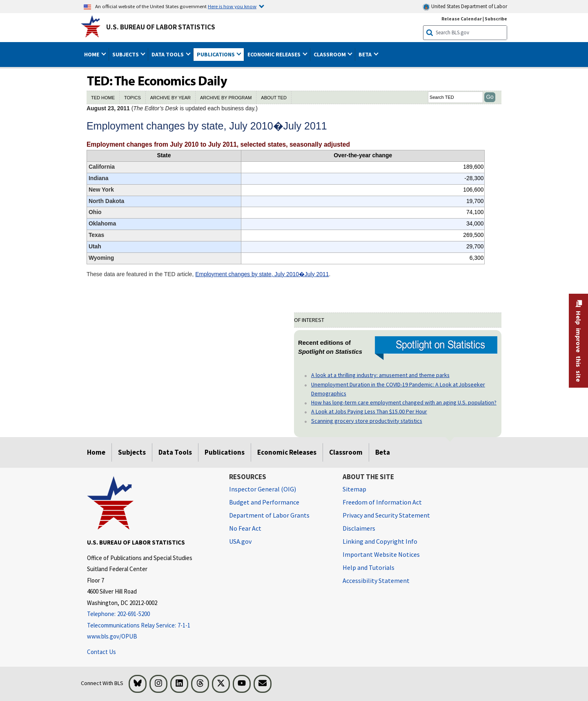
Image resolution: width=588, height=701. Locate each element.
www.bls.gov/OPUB (112, 636)
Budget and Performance (264, 502)
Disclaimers (359, 528)
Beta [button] (366, 54)
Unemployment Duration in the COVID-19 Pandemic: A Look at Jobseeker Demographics (398, 389)
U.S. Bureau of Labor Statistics (161, 27)
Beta (383, 452)
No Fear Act (245, 528)
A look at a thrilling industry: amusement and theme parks (380, 375)
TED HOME (103, 98)
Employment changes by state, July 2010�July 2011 (262, 274)
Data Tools (175, 452)
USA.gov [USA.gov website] (240, 541)
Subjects (132, 452)
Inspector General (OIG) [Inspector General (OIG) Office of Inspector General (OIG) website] (263, 489)
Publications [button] (216, 54)
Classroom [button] (330, 54)
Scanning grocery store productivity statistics (367, 421)
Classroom (346, 452)
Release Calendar (462, 19)
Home (96, 452)
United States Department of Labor (465, 7)
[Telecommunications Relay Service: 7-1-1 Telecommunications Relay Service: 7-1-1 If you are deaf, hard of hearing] (152, 626)
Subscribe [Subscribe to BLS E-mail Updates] (496, 19)
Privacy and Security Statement (386, 515)
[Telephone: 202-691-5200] (152, 614)
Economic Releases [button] (275, 54)
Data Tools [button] (168, 54)
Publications (225, 452)
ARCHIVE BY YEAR (170, 98)
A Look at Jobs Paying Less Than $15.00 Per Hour (369, 411)
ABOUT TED (274, 98)
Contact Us (101, 652)
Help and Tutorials (369, 567)
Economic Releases (287, 452)
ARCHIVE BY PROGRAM (226, 98)
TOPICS (133, 98)
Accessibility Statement (376, 580)
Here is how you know (232, 6)
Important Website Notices (381, 554)
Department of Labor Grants (269, 515)
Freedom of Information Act (382, 502)
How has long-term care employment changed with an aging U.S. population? (404, 402)
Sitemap (354, 489)
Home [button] (92, 54)
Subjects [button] (126, 54)
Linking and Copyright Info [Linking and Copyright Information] (380, 541)
